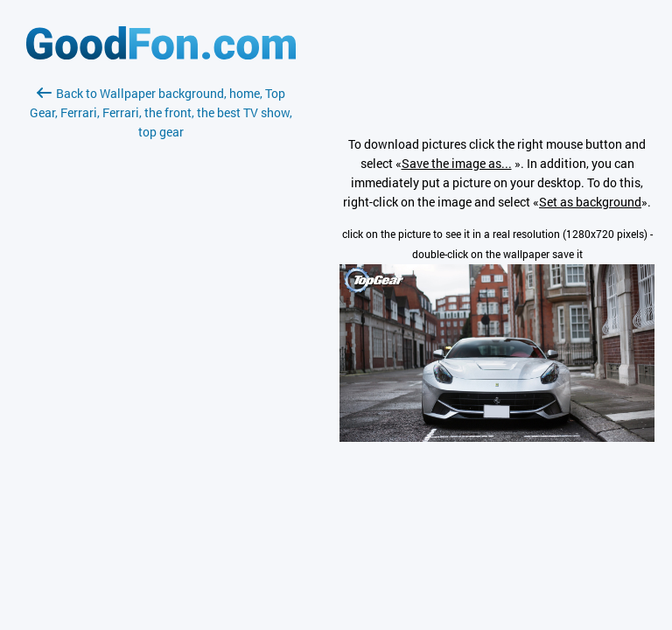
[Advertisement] (161, 349)
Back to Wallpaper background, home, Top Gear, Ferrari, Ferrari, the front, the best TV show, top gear (161, 112)
